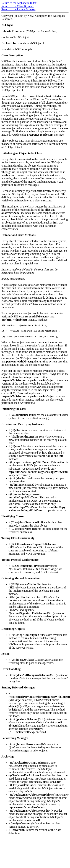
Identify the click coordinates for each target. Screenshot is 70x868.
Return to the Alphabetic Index (19, 3)
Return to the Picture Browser (18, 9)
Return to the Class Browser (17, 6)
